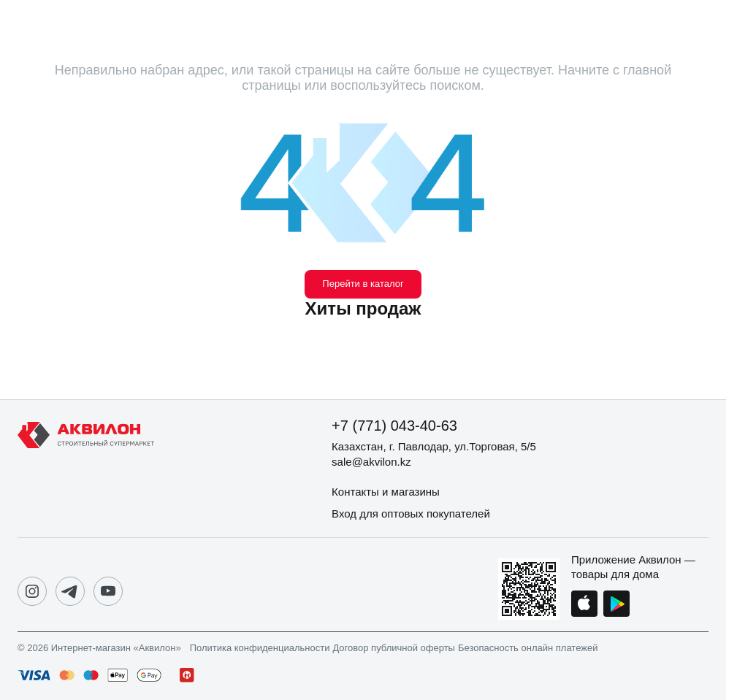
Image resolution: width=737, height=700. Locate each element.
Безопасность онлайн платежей (528, 648)
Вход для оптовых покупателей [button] (411, 514)
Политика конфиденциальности (260, 648)
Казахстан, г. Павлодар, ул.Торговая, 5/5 (434, 446)
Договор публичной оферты (394, 648)
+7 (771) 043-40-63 (394, 426)
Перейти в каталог (363, 284)
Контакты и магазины (386, 492)
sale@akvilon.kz (371, 462)
